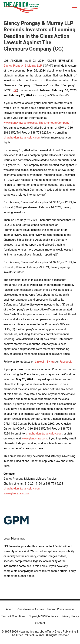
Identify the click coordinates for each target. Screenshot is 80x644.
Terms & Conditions (13, 616)
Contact (40, 623)
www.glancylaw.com (34, 438)
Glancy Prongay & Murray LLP (23, 66)
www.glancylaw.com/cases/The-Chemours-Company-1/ (38, 123)
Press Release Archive (30, 609)
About (10, 609)
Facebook (66, 362)
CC (15, 90)
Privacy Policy (70, 616)
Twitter (51, 362)
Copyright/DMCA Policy (43, 616)
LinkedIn (40, 362)
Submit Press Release (61, 609)
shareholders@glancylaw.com (22, 138)
